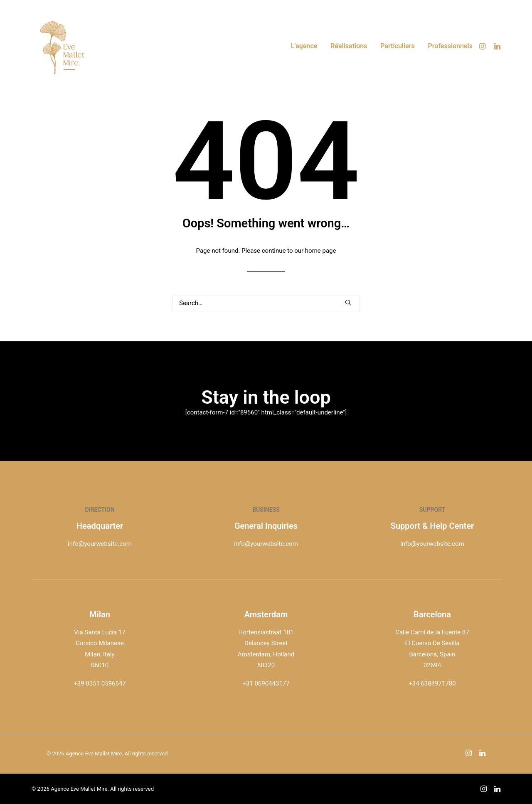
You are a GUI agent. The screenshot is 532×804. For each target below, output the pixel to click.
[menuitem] (304, 46)
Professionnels (451, 46)
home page (321, 251)
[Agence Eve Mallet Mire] (63, 46)
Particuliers (398, 46)
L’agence (304, 46)
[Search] (266, 303)
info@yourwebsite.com (100, 544)
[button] (484, 46)
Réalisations (349, 46)
